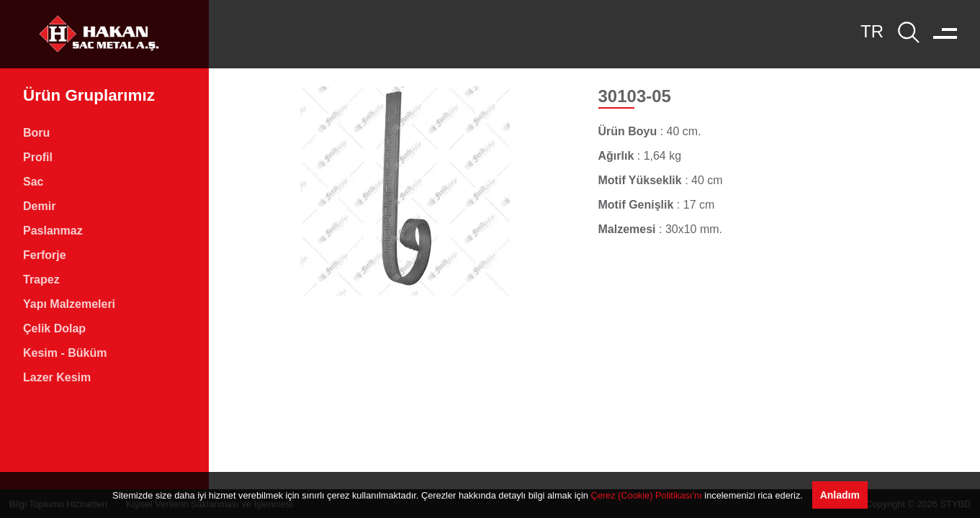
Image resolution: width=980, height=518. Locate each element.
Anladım (840, 495)
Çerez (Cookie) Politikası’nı (646, 495)
